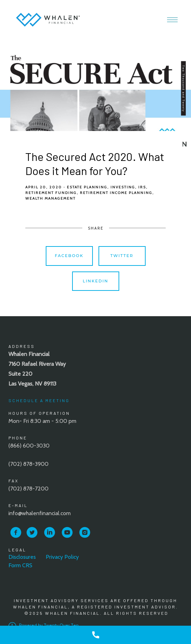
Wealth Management (50, 198)
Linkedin (95, 281)
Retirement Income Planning (116, 193)
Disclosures (22, 557)
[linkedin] (50, 532)
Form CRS (20, 565)
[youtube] (67, 532)
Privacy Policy (62, 557)
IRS (142, 187)
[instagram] (85, 532)
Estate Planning (87, 187)
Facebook (69, 256)
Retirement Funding (51, 193)
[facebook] (16, 532)
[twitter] (32, 532)
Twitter (122, 256)
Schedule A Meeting (39, 400)
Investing (123, 187)
